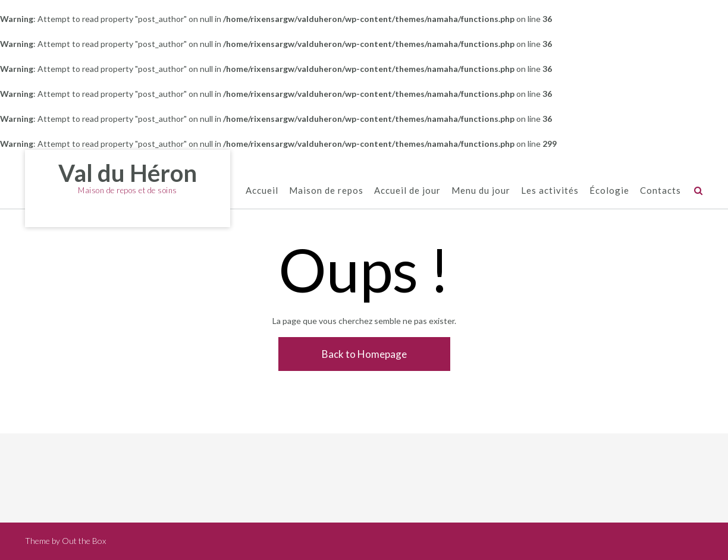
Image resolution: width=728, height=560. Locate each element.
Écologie (609, 191)
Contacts (660, 191)
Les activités (550, 191)
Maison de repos (326, 191)
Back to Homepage (364, 354)
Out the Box (84, 541)
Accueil (262, 191)
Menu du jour (481, 191)
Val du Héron (128, 173)
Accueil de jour (407, 191)
